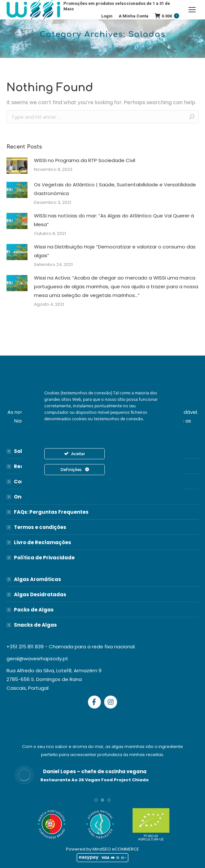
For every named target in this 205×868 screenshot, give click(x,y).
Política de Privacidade (44, 558)
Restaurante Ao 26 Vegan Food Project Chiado (95, 780)
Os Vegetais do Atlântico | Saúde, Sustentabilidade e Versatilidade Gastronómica (115, 189)
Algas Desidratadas (40, 594)
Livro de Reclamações (43, 542)
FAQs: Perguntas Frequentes (51, 512)
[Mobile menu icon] (192, 10)
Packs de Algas (34, 610)
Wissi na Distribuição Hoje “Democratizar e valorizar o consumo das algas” (115, 251)
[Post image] (17, 166)
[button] (96, 800)
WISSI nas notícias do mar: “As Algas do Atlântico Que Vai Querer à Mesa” (114, 220)
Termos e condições (40, 527)
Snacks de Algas (35, 625)
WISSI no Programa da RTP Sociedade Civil (85, 160)
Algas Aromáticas (38, 579)
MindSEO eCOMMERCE (116, 849)
